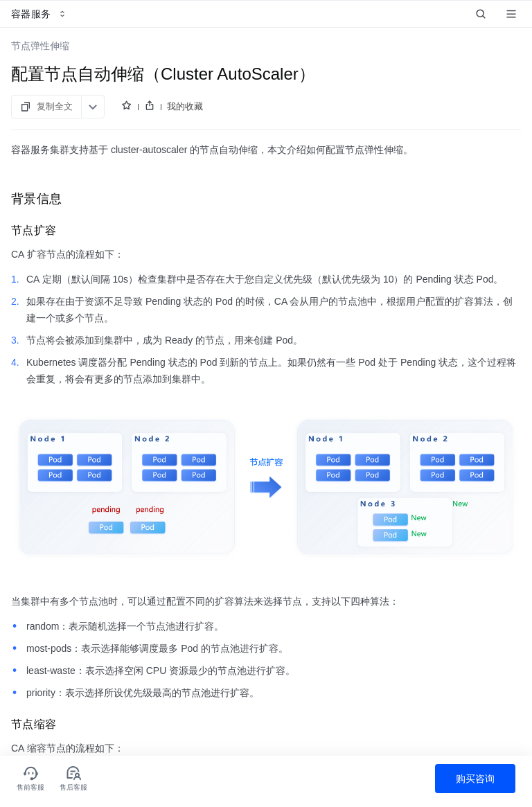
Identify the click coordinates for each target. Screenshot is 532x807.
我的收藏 (185, 106)
